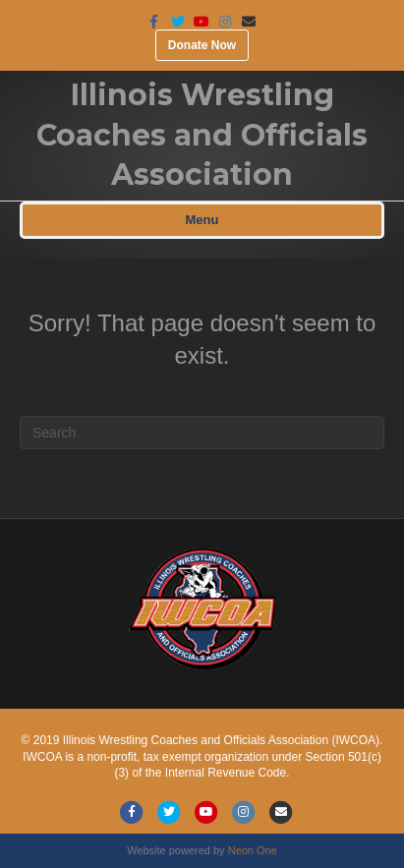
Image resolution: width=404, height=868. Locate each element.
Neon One (253, 850)
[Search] (202, 433)
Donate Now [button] (202, 45)
